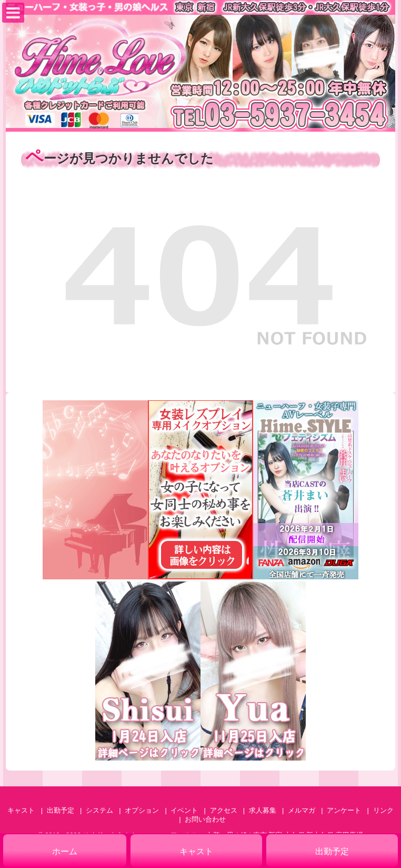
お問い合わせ (205, 819)
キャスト (21, 810)
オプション (142, 810)
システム (99, 810)
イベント (184, 810)
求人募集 (263, 810)
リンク (383, 810)
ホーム (65, 851)
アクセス (224, 810)
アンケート (344, 810)
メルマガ (302, 810)
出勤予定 (61, 810)
